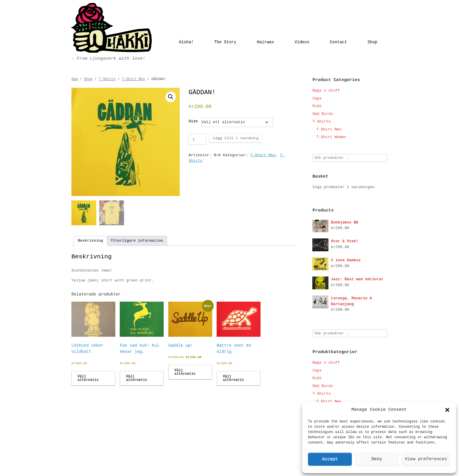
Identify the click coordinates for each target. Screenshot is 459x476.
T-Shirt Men (133, 79)
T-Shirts (107, 79)
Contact (339, 42)
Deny (377, 459)
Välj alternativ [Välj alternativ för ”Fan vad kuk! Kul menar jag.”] (136, 378)
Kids (317, 106)
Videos (302, 42)
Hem (75, 79)
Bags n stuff (326, 91)
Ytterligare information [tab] (137, 241)
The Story (225, 42)
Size (193, 121)
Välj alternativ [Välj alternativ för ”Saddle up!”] (185, 372)
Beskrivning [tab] (90, 241)
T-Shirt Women (331, 137)
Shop (372, 42)
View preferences (426, 459)
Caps (317, 98)
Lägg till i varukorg (236, 138)
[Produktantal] (197, 139)
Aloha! (186, 42)
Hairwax (265, 42)
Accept (330, 459)
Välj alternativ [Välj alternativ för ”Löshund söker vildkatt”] (88, 378)
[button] (447, 410)
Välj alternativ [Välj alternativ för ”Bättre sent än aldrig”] (233, 378)
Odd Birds (323, 114)
